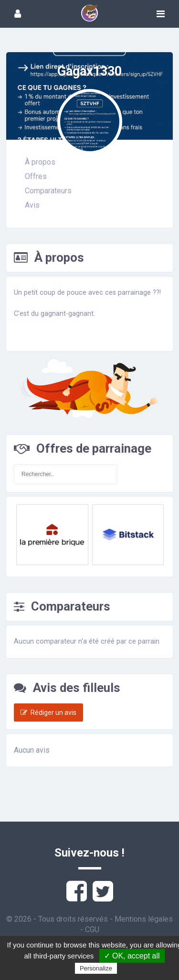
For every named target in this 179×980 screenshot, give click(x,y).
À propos (40, 162)
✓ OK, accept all (132, 956)
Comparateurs (48, 191)
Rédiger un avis (48, 713)
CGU (92, 930)
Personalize (96, 968)
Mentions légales (144, 919)
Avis (32, 205)
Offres (36, 176)
